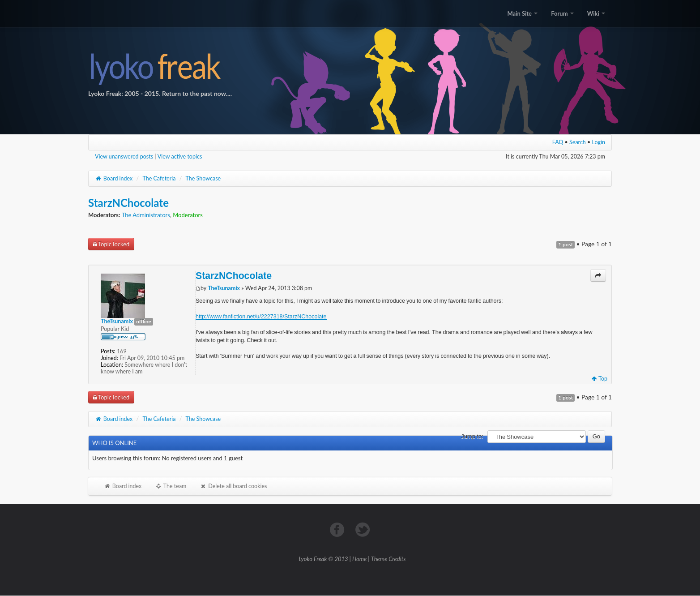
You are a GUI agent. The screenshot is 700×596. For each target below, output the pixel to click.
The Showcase (203, 178)
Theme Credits (388, 559)
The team (171, 486)
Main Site (522, 13)
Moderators (188, 215)
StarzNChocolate (128, 203)
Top (600, 379)
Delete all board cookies (233, 486)
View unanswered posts (124, 157)
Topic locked (111, 244)
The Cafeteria (159, 178)
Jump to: (472, 436)
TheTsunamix (224, 288)
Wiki (596, 13)
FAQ (558, 142)
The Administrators (146, 215)
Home (359, 559)
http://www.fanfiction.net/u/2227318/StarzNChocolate (261, 316)
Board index (114, 178)
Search (578, 142)
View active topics (180, 157)
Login (599, 142)
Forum (562, 13)
